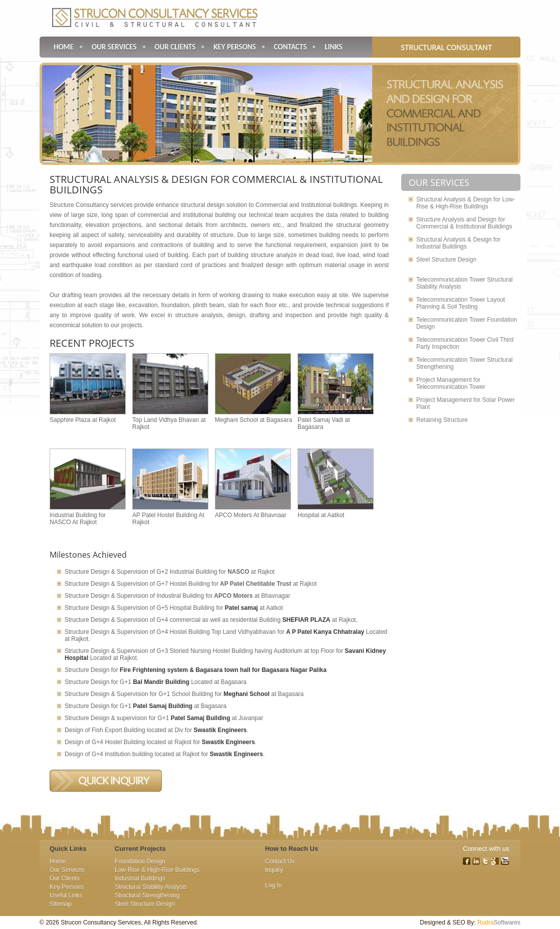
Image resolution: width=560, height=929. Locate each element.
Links (333, 47)
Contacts (290, 47)
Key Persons (235, 47)
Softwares (499, 922)
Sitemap (61, 904)
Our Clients (175, 47)
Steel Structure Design (446, 260)
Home (64, 47)
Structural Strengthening (147, 895)
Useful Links (66, 895)
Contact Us (280, 861)
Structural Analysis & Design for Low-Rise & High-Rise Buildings (466, 203)
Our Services (114, 47)
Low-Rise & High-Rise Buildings (157, 870)
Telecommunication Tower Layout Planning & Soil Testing (461, 303)
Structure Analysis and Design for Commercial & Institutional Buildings (464, 223)
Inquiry (274, 870)
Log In (273, 885)
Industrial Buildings (140, 878)
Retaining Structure (442, 420)
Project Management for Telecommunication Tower (451, 383)
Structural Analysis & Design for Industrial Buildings (458, 243)
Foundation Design (140, 861)
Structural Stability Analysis (151, 887)
